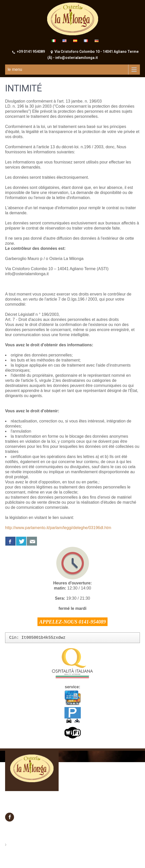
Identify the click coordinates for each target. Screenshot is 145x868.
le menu (15, 69)
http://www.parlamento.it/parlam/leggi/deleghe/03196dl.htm (58, 528)
